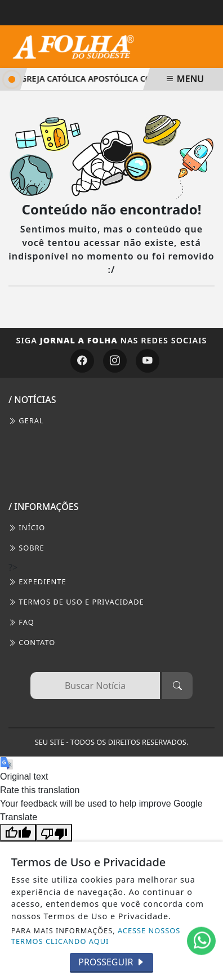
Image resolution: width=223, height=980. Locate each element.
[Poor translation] (54, 833)
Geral (26, 420)
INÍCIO (27, 527)
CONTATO (32, 642)
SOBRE (26, 548)
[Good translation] (18, 833)
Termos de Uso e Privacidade (76, 602)
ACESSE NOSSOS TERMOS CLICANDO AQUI (96, 936)
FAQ (21, 622)
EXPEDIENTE (37, 581)
